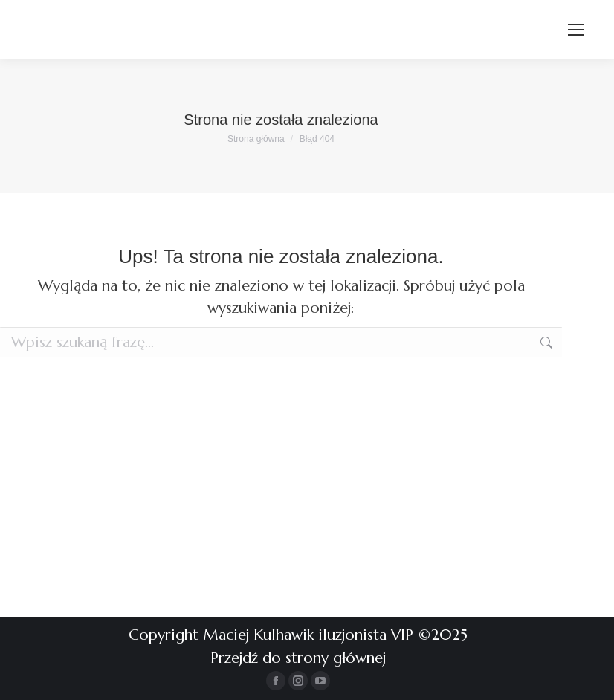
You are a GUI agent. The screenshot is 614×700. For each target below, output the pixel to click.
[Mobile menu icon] (576, 30)
